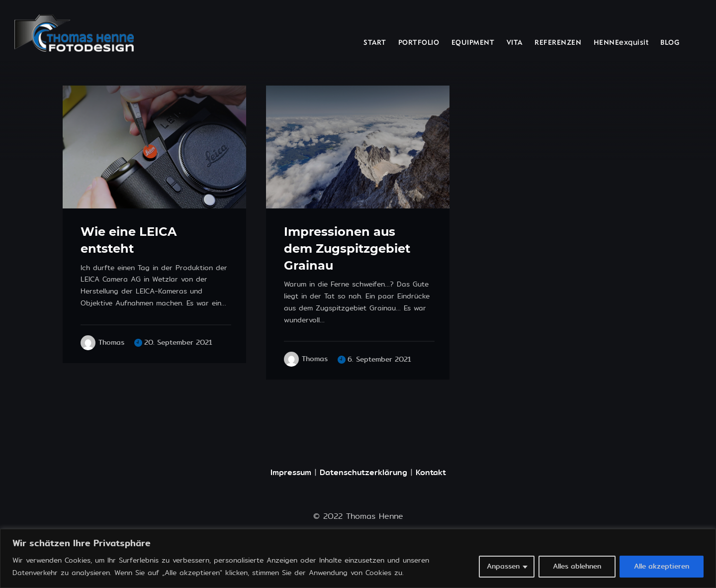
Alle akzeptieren (662, 566)
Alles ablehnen (577, 566)
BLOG (670, 43)
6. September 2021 (379, 359)
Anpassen (503, 566)
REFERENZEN (558, 43)
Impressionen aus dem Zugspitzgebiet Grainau (347, 248)
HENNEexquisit (621, 43)
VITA (515, 43)
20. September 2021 (178, 343)
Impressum (291, 472)
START (375, 43)
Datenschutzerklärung (363, 472)
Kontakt (431, 472)
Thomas (111, 343)
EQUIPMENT (473, 43)
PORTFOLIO (419, 43)
